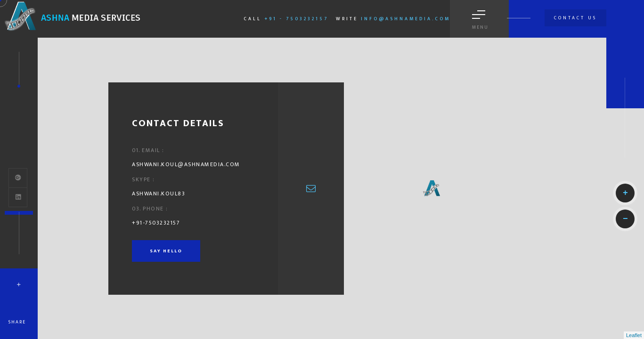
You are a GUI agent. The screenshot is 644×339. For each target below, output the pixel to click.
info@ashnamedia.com (406, 19)
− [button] (625, 219)
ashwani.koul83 (159, 194)
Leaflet (634, 335)
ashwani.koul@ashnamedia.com (186, 164)
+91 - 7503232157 (296, 19)
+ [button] (625, 193)
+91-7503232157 (156, 223)
